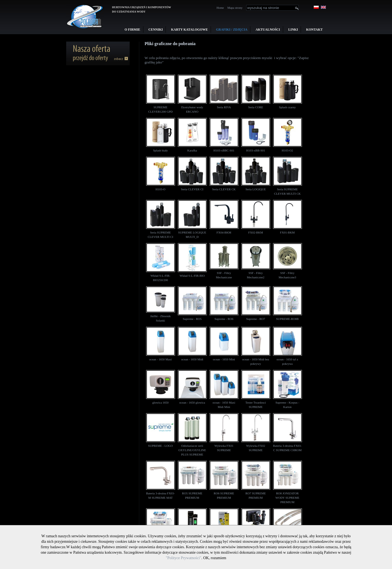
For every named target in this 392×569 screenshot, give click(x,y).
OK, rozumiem (215, 558)
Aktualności (268, 30)
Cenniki (156, 30)
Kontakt (314, 30)
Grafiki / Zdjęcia (232, 30)
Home (220, 8)
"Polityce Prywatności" (184, 558)
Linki (293, 30)
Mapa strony (235, 8)
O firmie (133, 30)
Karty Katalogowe (189, 30)
